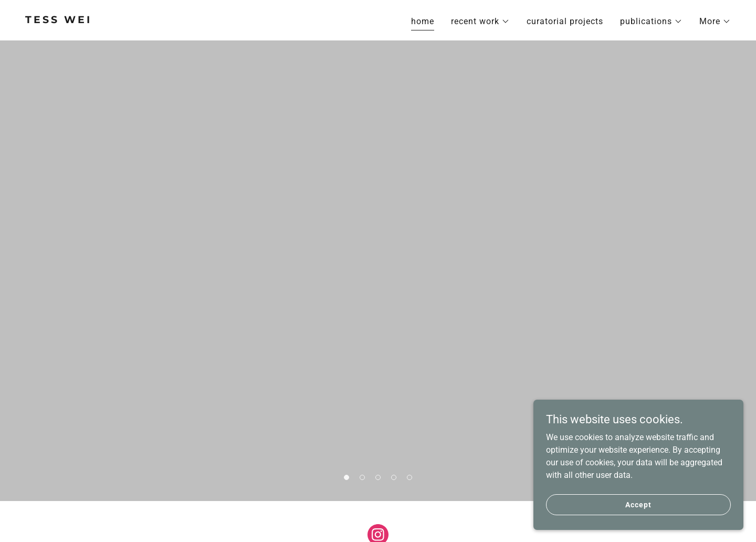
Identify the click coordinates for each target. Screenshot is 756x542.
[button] (480, 22)
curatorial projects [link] (565, 21)
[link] (197, 20)
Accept (638, 504)
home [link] (423, 21)
